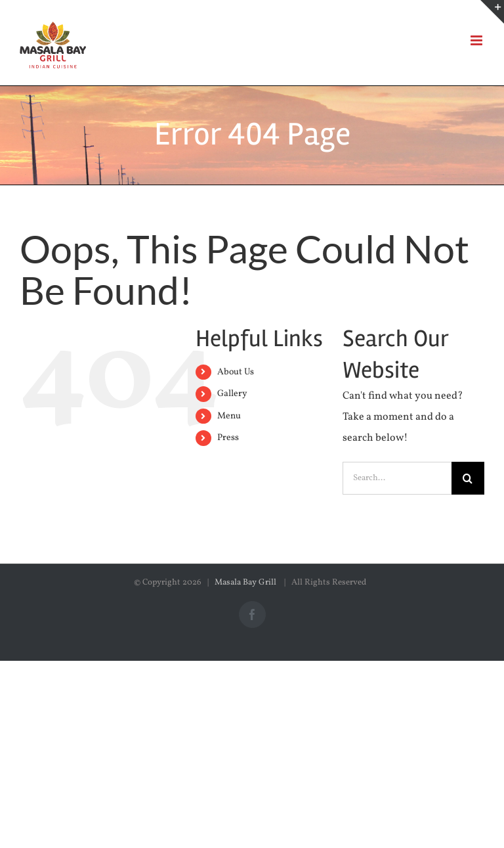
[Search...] (397, 478)
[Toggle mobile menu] (477, 40)
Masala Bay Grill (246, 583)
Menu (229, 416)
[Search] (468, 478)
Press (228, 438)
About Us (236, 372)
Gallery (232, 394)
